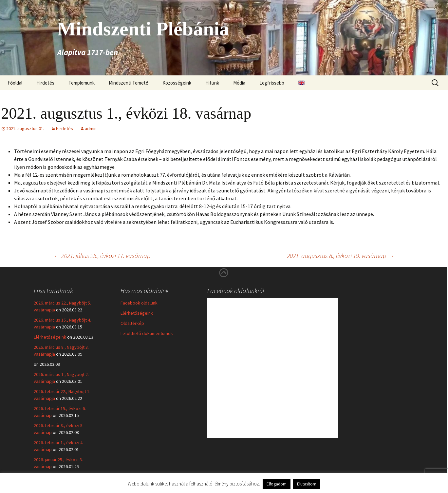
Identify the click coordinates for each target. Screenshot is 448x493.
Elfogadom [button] (277, 484)
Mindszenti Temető (129, 83)
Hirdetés (45, 83)
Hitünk (212, 83)
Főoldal (15, 83)
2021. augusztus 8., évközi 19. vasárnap (340, 256)
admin (91, 128)
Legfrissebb (272, 83)
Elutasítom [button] (307, 484)
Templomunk (82, 83)
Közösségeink (177, 83)
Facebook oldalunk (139, 303)
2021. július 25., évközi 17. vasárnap (102, 256)
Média (239, 83)
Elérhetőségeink (50, 337)
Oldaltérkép (132, 323)
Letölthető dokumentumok (147, 333)
